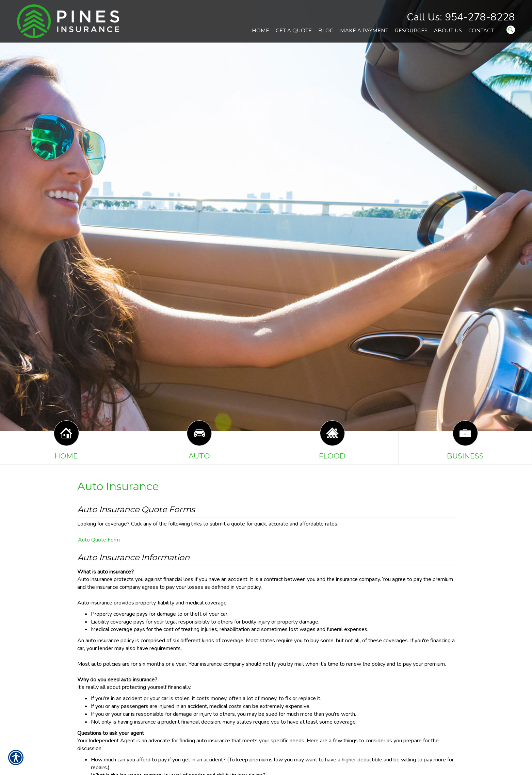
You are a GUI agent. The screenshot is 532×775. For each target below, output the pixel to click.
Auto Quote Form (99, 540)
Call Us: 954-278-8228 (461, 17)
